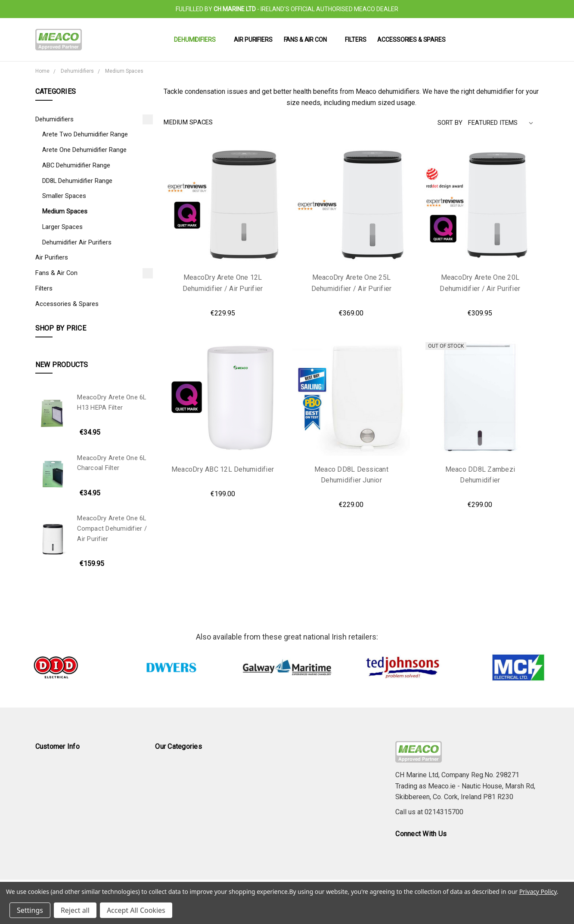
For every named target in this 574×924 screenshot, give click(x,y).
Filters (355, 40)
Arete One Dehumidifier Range (84, 150)
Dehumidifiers (198, 40)
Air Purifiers (253, 40)
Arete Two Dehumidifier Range (85, 134)
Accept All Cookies (136, 910)
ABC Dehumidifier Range (76, 165)
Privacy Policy (538, 892)
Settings (30, 910)
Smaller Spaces (64, 196)
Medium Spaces (65, 211)
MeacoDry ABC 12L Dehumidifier (223, 469)
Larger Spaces (62, 227)
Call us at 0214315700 (429, 812)
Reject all (75, 910)
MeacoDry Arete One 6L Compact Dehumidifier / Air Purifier (112, 528)
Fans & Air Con (309, 40)
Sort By (450, 123)
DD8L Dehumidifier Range (77, 181)
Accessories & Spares (411, 40)
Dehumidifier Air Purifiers (77, 242)
